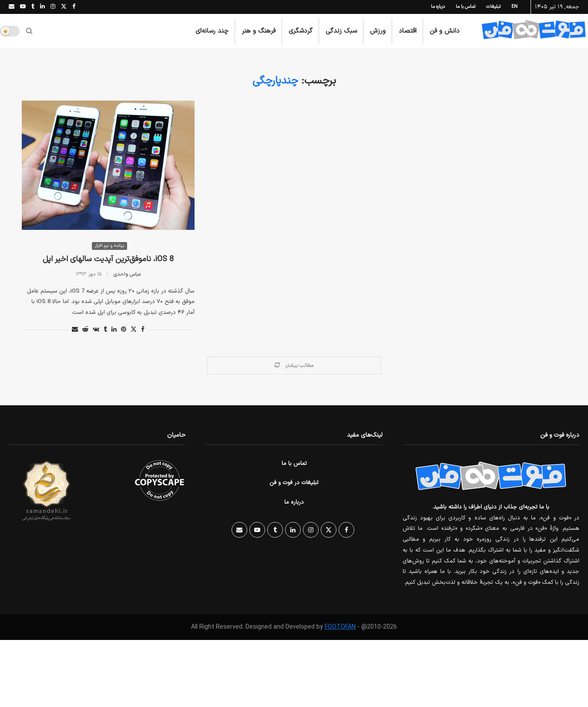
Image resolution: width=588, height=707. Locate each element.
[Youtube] (23, 7)
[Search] (29, 31)
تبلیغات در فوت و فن (294, 484)
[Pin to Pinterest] (124, 330)
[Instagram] (53, 7)
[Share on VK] (96, 330)
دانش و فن (445, 31)
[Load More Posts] (294, 366)
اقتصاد (408, 31)
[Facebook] (74, 7)
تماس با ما (465, 7)
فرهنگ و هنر (259, 31)
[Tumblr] (33, 7)
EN (514, 7)
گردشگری (301, 31)
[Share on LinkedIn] (114, 330)
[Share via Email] (75, 330)
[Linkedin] (42, 7)
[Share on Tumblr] (105, 330)
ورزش (378, 31)
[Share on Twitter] (134, 330)
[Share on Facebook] (143, 330)
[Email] (12, 7)
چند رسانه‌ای (212, 31)
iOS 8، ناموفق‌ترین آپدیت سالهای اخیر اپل (108, 260)
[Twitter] (64, 7)
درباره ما (438, 7)
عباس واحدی (127, 275)
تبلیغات (493, 7)
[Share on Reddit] (85, 330)
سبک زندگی (341, 31)
